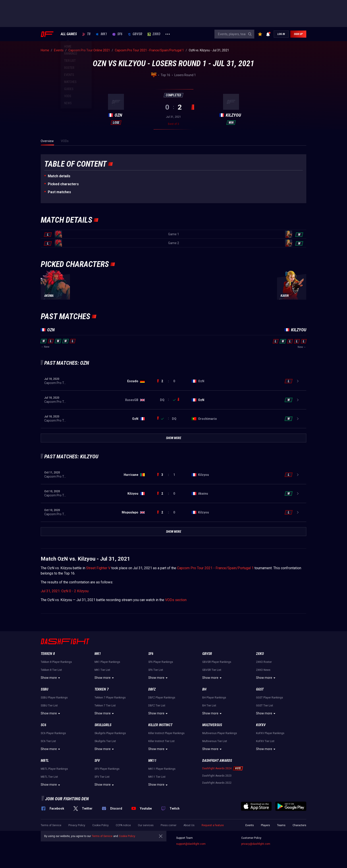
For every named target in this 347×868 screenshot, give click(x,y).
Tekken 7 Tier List (105, 706)
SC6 (43, 725)
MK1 (101, 34)
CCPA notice (123, 825)
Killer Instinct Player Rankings (166, 733)
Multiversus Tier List (215, 741)
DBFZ (152, 689)
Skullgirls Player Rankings (110, 733)
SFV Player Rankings (107, 769)
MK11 (152, 761)
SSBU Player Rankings (54, 698)
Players (265, 825)
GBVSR (135, 34)
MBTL (45, 761)
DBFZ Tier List (157, 706)
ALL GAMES (69, 34)
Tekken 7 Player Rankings (110, 698)
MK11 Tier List (157, 777)
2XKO (154, 34)
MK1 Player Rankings (107, 662)
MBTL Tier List (49, 777)
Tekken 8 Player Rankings (56, 662)
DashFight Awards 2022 (217, 783)
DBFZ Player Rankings (162, 698)
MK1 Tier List (102, 670)
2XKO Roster (264, 662)
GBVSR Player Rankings (217, 662)
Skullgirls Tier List (105, 741)
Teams (281, 825)
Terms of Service (51, 825)
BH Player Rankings (214, 698)
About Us (189, 825)
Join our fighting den (67, 799)
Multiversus (212, 725)
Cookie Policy (100, 825)
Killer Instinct (160, 725)
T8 (86, 34)
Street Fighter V (98, 568)
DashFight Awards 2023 (217, 776)
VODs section (176, 600)
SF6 (117, 34)
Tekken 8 (48, 654)
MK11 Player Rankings (162, 769)
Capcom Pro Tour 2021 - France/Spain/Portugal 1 (215, 568)
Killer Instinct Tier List (161, 741)
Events (250, 825)
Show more (51, 678)
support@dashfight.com (191, 844)
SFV (97, 761)
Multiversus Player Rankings (220, 733)
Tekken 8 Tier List (51, 670)
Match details (59, 176)
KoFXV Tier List (265, 741)
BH (204, 689)
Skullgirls (103, 725)
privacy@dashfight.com (256, 844)
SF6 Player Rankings (161, 662)
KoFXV (261, 725)
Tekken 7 (102, 689)
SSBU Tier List (49, 706)
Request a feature (213, 825)
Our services (146, 825)
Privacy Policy (77, 825)
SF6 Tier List (156, 670)
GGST (260, 689)
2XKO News (263, 670)
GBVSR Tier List (212, 670)
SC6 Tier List (48, 741)
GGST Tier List (265, 706)
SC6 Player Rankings (53, 733)
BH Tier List (209, 706)
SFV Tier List (102, 777)
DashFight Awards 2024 (217, 768)
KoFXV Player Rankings (270, 733)
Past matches (59, 192)
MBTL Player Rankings (54, 769)
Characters (299, 825)
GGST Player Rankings (270, 698)
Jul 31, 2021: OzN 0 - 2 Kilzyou (65, 591)
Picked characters (63, 184)
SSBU (44, 689)
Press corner (169, 825)
